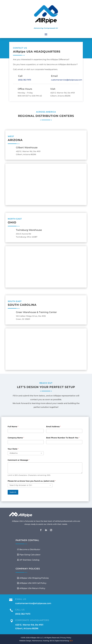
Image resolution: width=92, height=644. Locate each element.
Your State (13, 449)
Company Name (16, 438)
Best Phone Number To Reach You (63, 438)
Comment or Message (19, 460)
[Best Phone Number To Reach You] (64, 442)
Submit (13, 492)
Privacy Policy (66, 638)
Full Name (13, 427)
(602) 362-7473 (25, 80)
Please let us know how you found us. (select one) (32, 481)
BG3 (71, 641)
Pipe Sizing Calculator (30, 555)
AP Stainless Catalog (29, 560)
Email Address (53, 427)
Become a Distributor (30, 549)
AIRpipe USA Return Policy (32, 588)
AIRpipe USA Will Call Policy (33, 583)
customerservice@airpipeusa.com (67, 80)
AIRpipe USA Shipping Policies (34, 578)
